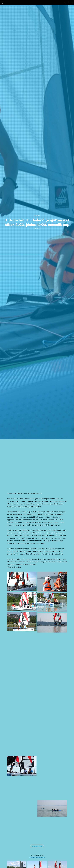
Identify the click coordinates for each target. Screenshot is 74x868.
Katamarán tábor (37, 846)
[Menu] (71, 3)
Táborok (37, 216)
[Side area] (65, 3)
